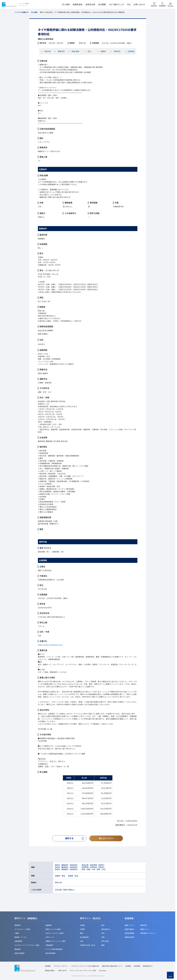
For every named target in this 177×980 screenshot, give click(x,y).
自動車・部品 (60, 876)
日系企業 (58, 890)
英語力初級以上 (69, 890)
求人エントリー (106, 838)
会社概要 (102, 4)
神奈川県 (58, 883)
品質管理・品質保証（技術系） (93, 867)
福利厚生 (116, 51)
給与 (88, 51)
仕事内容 (46, 51)
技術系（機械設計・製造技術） (67, 865)
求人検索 (66, 4)
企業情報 (130, 51)
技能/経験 (74, 51)
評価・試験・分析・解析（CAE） (94, 869)
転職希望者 (78, 4)
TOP (170, 977)
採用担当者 (90, 4)
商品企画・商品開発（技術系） (93, 865)
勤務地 (102, 51)
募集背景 (60, 51)
